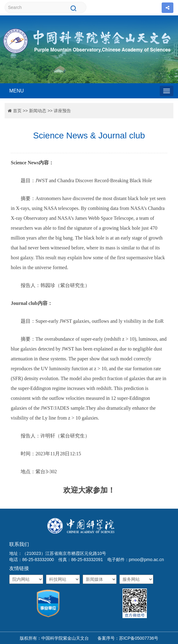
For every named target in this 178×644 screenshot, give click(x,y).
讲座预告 (62, 111)
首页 (17, 111)
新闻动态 (38, 111)
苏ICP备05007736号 (139, 638)
